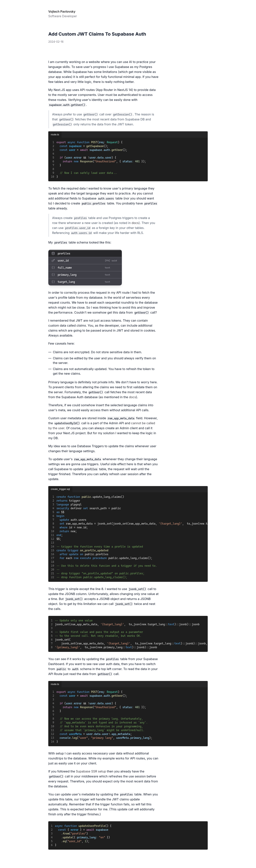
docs (135, 223)
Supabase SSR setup (91, 771)
